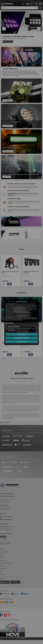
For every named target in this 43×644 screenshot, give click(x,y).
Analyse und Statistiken (14, 327)
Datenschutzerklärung (10, 316)
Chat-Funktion (11, 330)
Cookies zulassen (21, 342)
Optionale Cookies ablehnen (21, 338)
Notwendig (11, 323)
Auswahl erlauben (21, 334)
